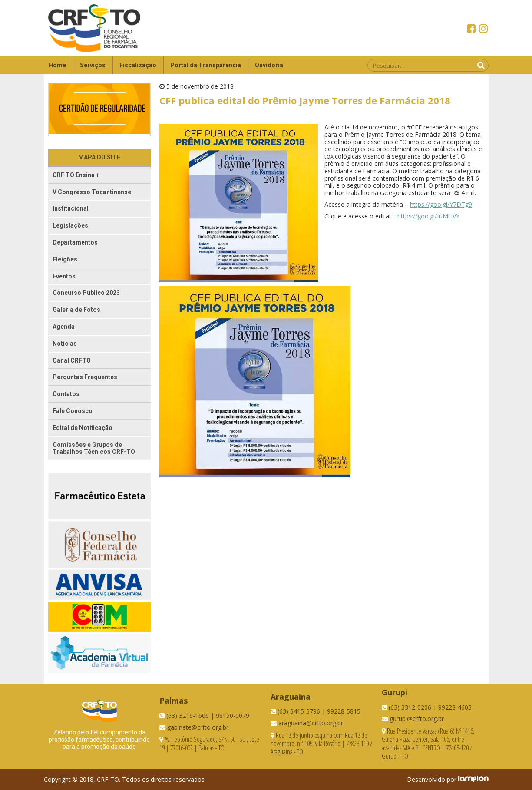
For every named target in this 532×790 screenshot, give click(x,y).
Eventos (64, 276)
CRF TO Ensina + (76, 175)
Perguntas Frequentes (85, 377)
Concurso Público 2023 (86, 293)
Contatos (66, 394)
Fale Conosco (73, 411)
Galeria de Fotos (76, 310)
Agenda (64, 327)
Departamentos (75, 242)
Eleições (65, 259)
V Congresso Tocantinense (92, 192)
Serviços (93, 65)
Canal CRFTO (72, 360)
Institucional (71, 208)
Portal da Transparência (206, 65)
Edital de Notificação (83, 428)
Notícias (65, 344)
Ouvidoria (269, 65)
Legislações (70, 225)
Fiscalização (138, 65)
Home (57, 65)
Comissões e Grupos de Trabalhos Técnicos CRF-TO (94, 448)
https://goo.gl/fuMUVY (428, 216)
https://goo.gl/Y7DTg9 (441, 204)
